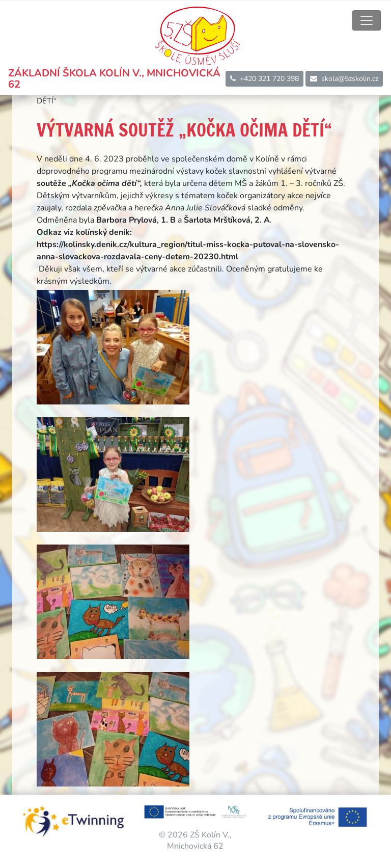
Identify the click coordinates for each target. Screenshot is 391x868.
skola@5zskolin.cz (344, 79)
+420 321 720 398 (264, 79)
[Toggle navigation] (367, 20)
